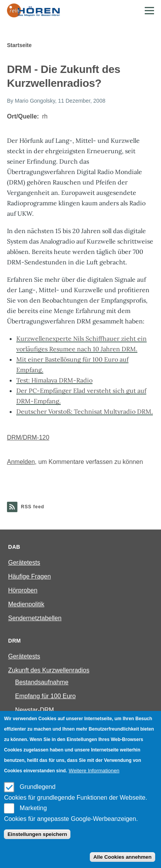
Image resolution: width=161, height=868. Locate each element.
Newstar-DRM (34, 710)
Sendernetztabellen (35, 618)
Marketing (33, 808)
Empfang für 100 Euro (45, 696)
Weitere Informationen (94, 771)
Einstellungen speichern (37, 834)
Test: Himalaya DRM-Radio (54, 380)
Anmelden (21, 462)
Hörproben (23, 590)
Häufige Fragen (29, 576)
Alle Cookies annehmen (122, 857)
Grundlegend (38, 787)
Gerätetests (24, 563)
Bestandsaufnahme (42, 682)
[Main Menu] (149, 10)
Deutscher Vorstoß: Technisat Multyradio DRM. (85, 411)
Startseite (19, 45)
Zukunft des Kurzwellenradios (49, 670)
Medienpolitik (26, 604)
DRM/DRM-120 (28, 437)
